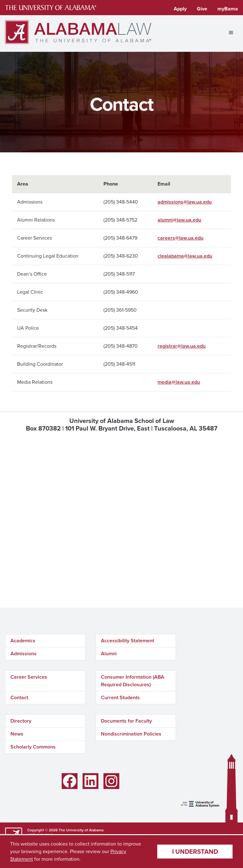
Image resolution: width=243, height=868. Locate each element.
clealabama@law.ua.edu (185, 256)
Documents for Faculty (126, 721)
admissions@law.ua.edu (185, 202)
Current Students (120, 697)
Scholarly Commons (33, 747)
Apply (180, 9)
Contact (19, 697)
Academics (23, 641)
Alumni (109, 654)
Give (202, 9)
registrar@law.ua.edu (182, 346)
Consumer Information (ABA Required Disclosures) (133, 681)
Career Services (29, 677)
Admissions (24, 654)
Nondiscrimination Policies (131, 734)
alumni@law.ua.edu (179, 220)
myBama (228, 9)
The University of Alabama (81, 830)
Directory (21, 721)
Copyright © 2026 (42, 830)
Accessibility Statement (128, 641)
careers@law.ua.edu (181, 238)
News (17, 734)
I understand (195, 852)
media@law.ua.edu (179, 382)
